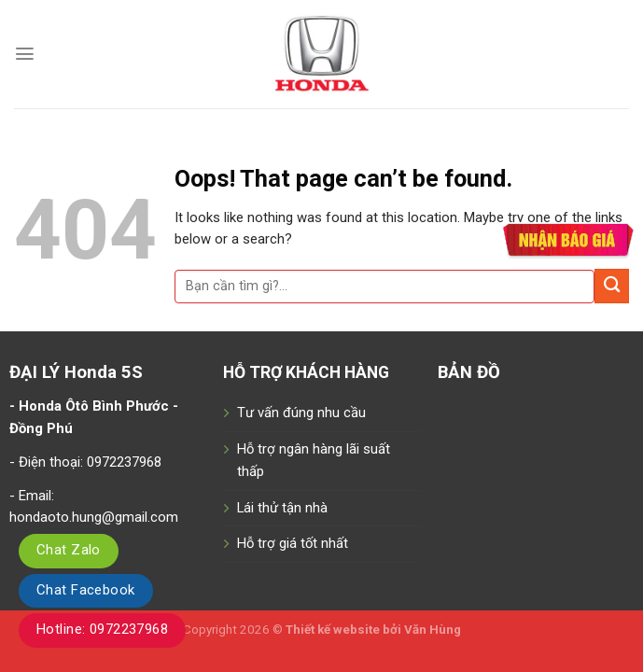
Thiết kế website (334, 630)
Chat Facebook (86, 590)
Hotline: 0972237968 (102, 629)
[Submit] (612, 286)
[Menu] (25, 54)
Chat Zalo (69, 550)
